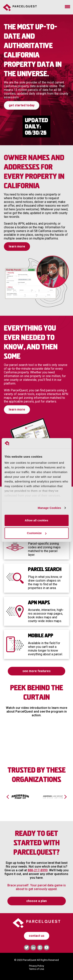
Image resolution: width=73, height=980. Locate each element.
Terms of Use (36, 969)
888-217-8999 (38, 870)
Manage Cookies (49, 508)
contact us (37, 936)
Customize (37, 533)
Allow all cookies (36, 520)
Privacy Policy (36, 966)
